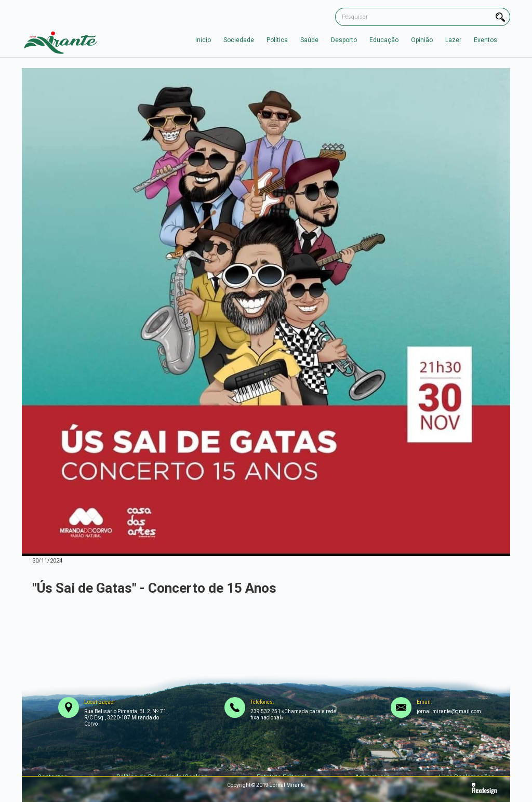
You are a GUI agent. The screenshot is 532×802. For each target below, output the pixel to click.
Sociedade (239, 40)
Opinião (422, 40)
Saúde (309, 40)
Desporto (344, 40)
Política (277, 40)
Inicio (203, 40)
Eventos (486, 40)
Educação (384, 40)
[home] (61, 40)
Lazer (453, 40)
